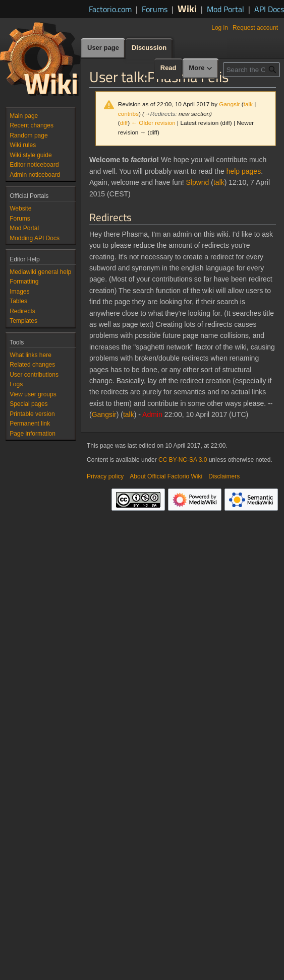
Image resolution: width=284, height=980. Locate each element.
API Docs (269, 9)
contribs (128, 114)
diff (124, 123)
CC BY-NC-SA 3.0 (183, 460)
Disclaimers (224, 476)
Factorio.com (110, 9)
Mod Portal (225, 9)
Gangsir (104, 414)
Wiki (187, 8)
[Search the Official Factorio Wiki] (251, 70)
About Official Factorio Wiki (166, 476)
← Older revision (153, 123)
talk (248, 104)
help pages (244, 171)
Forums (155, 9)
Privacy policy (105, 476)
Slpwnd (197, 182)
